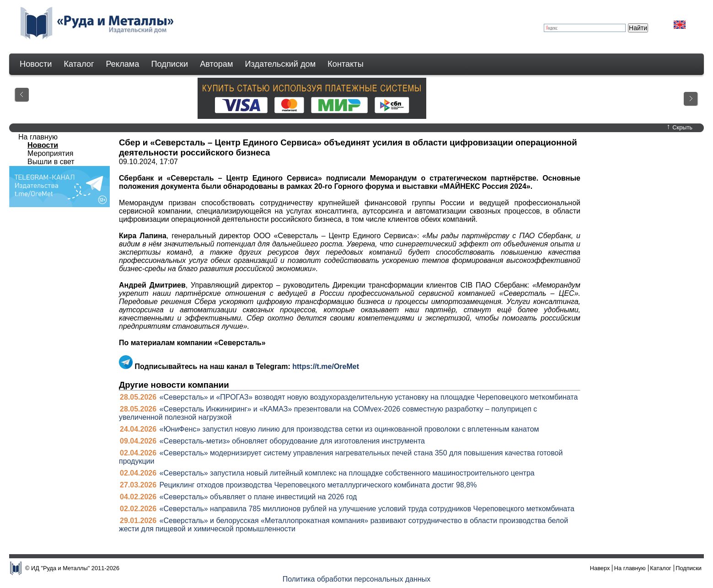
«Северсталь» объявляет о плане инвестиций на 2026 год (258, 497)
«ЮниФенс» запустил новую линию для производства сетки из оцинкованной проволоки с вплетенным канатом (349, 429)
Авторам (216, 64)
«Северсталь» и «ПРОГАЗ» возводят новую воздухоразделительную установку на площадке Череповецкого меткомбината (369, 397)
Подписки (170, 64)
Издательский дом (281, 64)
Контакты (346, 64)
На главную (38, 137)
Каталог (79, 64)
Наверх (600, 568)
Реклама (123, 64)
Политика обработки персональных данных (357, 579)
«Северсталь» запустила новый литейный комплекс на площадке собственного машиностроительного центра (347, 473)
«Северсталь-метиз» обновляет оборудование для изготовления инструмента (292, 441)
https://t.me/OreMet (326, 366)
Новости (36, 64)
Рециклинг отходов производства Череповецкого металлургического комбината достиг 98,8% (318, 485)
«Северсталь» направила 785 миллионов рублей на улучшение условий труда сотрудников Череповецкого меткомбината (367, 509)
